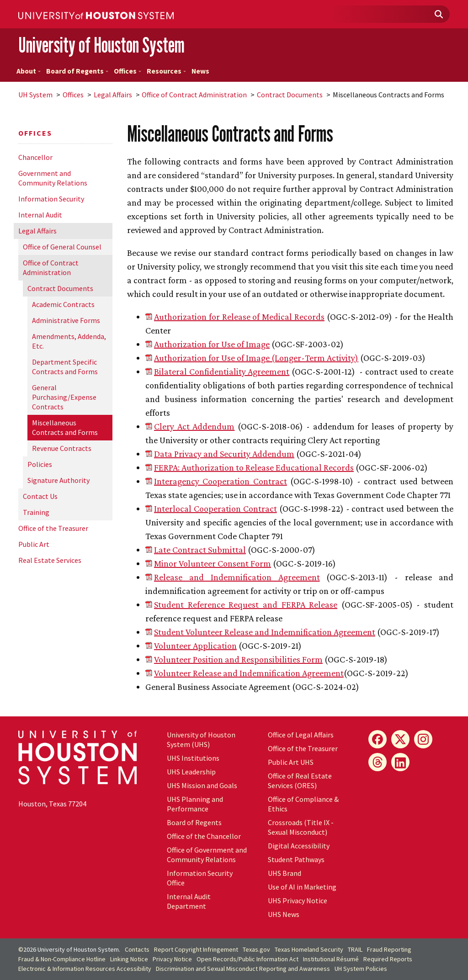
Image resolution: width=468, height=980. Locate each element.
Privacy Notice (172, 959)
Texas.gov (256, 949)
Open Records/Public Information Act (247, 959)
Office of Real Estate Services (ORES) (300, 781)
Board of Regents (77, 71)
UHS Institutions (193, 758)
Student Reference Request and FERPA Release (246, 604)
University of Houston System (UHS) (201, 739)
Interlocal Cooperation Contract (215, 509)
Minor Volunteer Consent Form (213, 563)
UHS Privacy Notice (298, 901)
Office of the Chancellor (204, 836)
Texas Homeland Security (309, 949)
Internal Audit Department (189, 901)
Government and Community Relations (53, 178)
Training (36, 512)
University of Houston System (101, 45)
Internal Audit (40, 215)
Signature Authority (58, 480)
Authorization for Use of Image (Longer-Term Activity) (256, 358)
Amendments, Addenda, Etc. (69, 341)
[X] (400, 739)
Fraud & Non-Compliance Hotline (62, 959)
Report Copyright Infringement (196, 949)
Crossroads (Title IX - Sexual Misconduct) (301, 827)
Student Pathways (296, 859)
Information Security (51, 199)
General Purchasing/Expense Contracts (64, 397)
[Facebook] (378, 739)
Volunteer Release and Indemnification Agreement (249, 673)
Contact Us (40, 496)
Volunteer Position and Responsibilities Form (238, 659)
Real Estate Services (50, 560)
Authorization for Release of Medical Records (239, 317)
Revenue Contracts (62, 448)
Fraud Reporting (389, 949)
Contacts (137, 949)
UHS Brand (285, 873)
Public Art (34, 544)
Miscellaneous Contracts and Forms (65, 427)
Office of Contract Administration (194, 95)
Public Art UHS (291, 762)
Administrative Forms (66, 320)
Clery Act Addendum (194, 426)
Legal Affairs (113, 95)
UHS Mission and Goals (202, 785)
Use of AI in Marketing (302, 887)
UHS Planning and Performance (195, 804)
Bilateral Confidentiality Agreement (222, 371)
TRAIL (355, 949)
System (35, 95)
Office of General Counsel (62, 247)
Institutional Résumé (331, 959)
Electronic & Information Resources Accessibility (85, 969)
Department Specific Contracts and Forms (65, 367)
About (29, 71)
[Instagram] (423, 739)
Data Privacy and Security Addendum (224, 454)
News (200, 71)
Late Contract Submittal (200, 550)
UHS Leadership (191, 772)
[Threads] (378, 762)
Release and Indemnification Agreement (237, 577)
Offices (128, 71)
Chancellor (35, 157)
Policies (40, 464)
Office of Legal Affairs (301, 735)
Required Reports (388, 959)
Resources (166, 71)
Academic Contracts (63, 304)
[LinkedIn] (400, 762)
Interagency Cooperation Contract (221, 481)
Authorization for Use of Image (212, 344)
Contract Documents (290, 95)
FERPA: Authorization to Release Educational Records (254, 467)
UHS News (284, 914)
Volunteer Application (195, 646)
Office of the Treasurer (53, 528)
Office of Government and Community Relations (207, 855)
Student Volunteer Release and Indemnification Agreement (265, 632)
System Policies (361, 969)
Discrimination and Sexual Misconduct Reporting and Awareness (243, 969)
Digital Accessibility (299, 846)
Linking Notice (129, 959)
